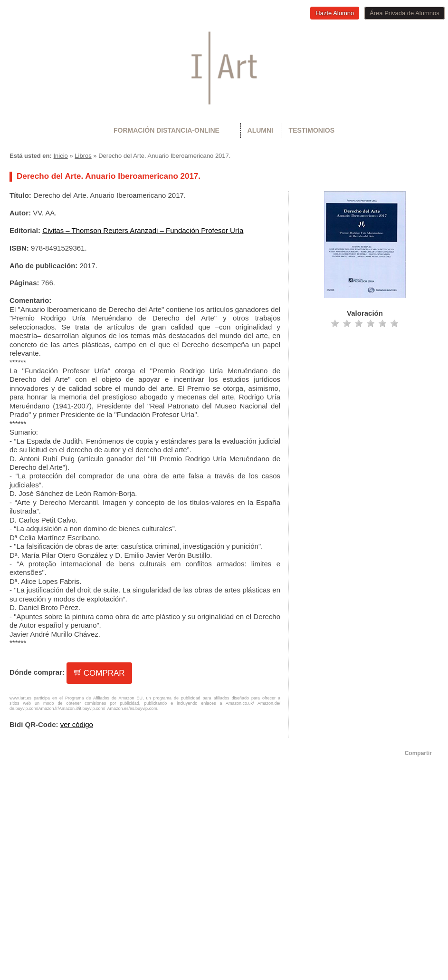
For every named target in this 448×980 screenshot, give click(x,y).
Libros (83, 156)
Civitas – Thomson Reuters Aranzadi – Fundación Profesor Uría (143, 230)
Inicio (60, 156)
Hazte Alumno (335, 13)
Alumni (260, 130)
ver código (77, 724)
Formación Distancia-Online (167, 130)
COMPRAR (99, 673)
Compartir (418, 753)
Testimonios (312, 130)
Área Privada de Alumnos (405, 13)
